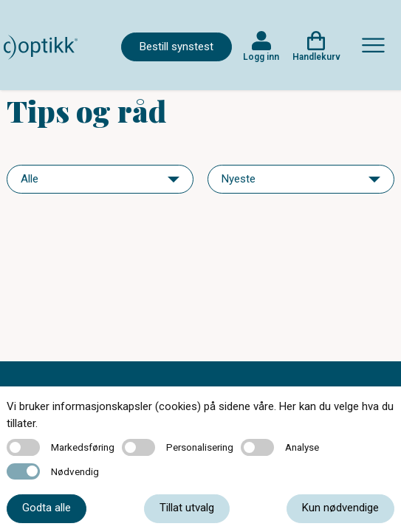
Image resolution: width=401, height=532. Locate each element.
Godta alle (47, 508)
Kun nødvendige (340, 508)
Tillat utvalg (187, 508)
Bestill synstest (176, 47)
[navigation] (100, 179)
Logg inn (261, 57)
